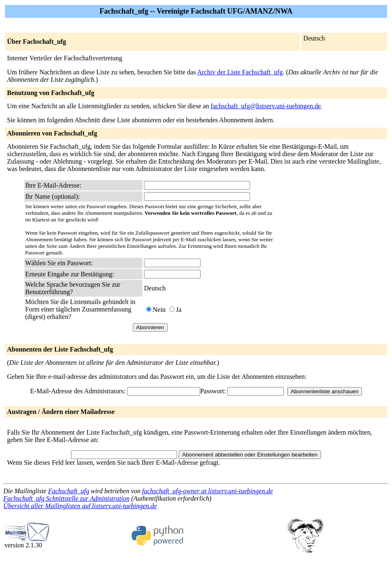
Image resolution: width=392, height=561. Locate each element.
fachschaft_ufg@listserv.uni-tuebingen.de (266, 106)
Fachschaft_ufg (68, 491)
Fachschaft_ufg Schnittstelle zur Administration (66, 498)
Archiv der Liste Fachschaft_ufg (240, 72)
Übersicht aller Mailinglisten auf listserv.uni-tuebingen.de (80, 506)
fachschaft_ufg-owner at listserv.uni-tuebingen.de (207, 491)
